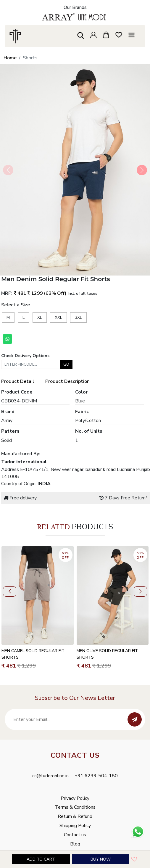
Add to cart (41, 859)
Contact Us (75, 755)
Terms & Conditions (75, 807)
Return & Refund (75, 816)
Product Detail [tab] (18, 381)
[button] (142, 170)
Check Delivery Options (25, 356)
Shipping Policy (75, 826)
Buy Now (101, 859)
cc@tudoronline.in (50, 776)
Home (10, 58)
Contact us (75, 835)
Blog (75, 844)
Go (66, 364)
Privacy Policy (75, 798)
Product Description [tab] (67, 381)
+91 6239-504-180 (96, 776)
